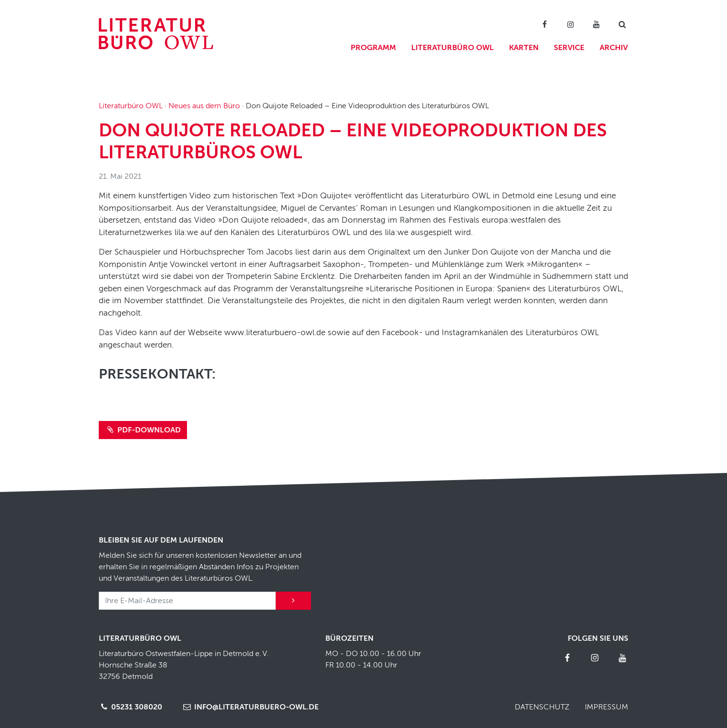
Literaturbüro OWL (452, 48)
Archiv (614, 48)
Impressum (607, 707)
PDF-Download (143, 430)
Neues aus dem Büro (204, 106)
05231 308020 (130, 707)
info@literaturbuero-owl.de (250, 707)
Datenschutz (542, 707)
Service (569, 48)
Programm (373, 48)
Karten (524, 48)
